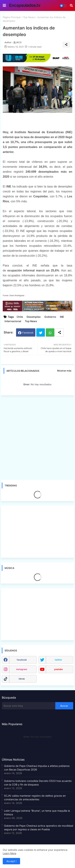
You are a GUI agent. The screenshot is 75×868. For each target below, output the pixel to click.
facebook (22, 660)
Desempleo (34, 317)
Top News (29, 17)
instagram (22, 669)
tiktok (22, 679)
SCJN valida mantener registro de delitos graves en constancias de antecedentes (35, 797)
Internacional (13, 321)
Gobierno (50, 317)
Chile (20, 317)
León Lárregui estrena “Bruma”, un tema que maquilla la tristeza (37, 812)
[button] (71, 5)
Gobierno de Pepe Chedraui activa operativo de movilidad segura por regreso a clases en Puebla (39, 827)
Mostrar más (64, 371)
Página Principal (12, 17)
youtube (58, 669)
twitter (58, 660)
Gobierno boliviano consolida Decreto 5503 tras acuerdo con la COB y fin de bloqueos (38, 783)
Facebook (28, 333)
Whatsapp (50, 332)
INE (62, 317)
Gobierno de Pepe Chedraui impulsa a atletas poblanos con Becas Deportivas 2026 (37, 768)
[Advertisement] (37, 437)
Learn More (9, 853)
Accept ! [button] (11, 861)
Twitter (41, 332)
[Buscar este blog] (29, 706)
